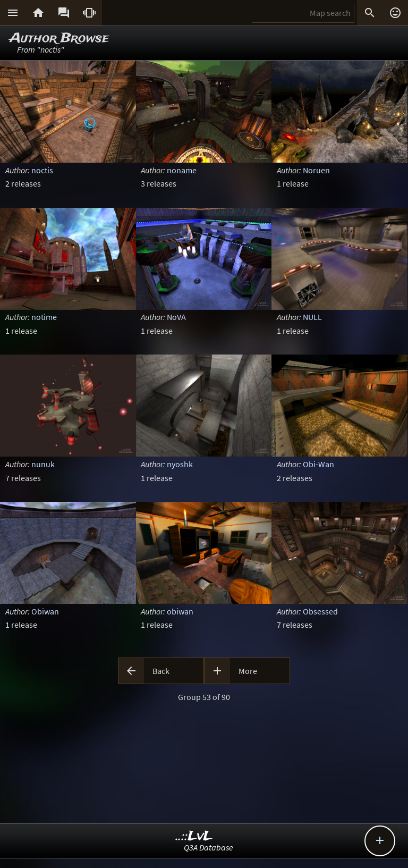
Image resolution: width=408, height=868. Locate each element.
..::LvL (194, 836)
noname (182, 170)
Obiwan (45, 611)
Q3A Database (209, 847)
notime (44, 317)
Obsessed (320, 611)
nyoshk (180, 464)
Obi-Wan (318, 464)
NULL (312, 317)
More (248, 671)
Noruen (316, 170)
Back (161, 671)
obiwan (180, 611)
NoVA (176, 317)
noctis (42, 170)
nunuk (43, 464)
